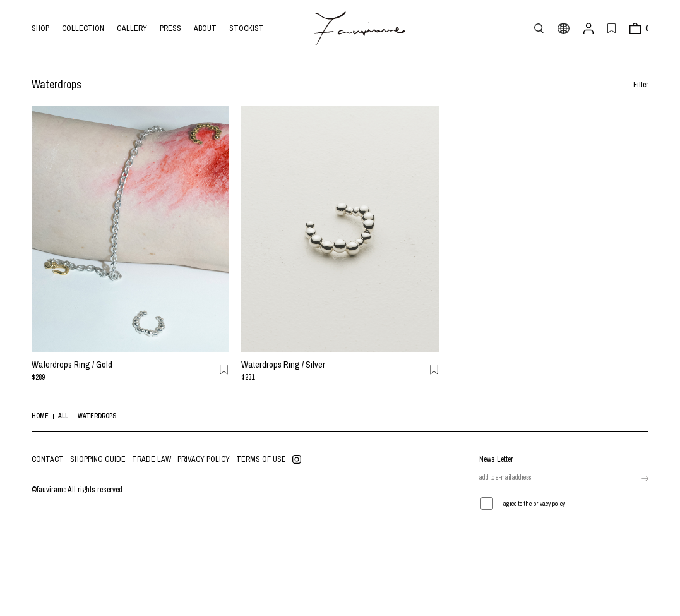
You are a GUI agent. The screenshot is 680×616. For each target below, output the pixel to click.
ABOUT (205, 28)
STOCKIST (247, 28)
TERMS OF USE (261, 459)
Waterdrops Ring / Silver (283, 365)
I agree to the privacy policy (533, 504)
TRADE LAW (152, 459)
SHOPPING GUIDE (98, 459)
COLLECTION (83, 28)
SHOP (40, 28)
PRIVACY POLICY (204, 459)
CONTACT (48, 459)
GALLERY (132, 28)
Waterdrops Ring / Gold (72, 365)
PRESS (170, 28)
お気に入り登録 (224, 370)
